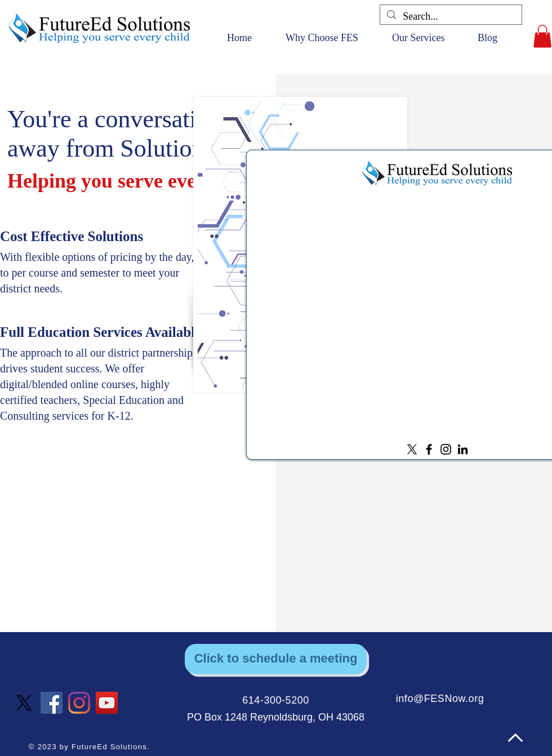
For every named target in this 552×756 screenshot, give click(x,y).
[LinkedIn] (463, 449)
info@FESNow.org (440, 699)
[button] (542, 36)
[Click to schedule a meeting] (276, 659)
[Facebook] (429, 449)
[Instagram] (446, 449)
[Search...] (450, 17)
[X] (412, 449)
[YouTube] (107, 703)
